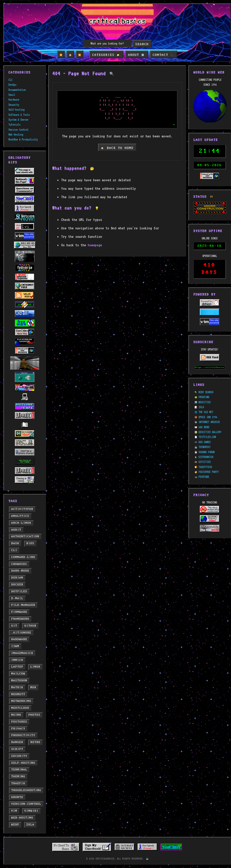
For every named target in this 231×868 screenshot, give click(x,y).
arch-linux (21, 523)
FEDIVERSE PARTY (209, 461)
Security (14, 105)
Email (12, 95)
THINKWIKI (205, 436)
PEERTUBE (204, 466)
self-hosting (23, 763)
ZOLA (201, 396)
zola (30, 825)
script (17, 749)
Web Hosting (16, 134)
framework (20, 619)
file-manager (23, 605)
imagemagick (22, 653)
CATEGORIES (107, 55)
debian (17, 578)
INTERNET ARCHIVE (209, 412)
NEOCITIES (205, 391)
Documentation (17, 90)
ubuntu (17, 797)
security (19, 756)
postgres (19, 722)
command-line (23, 557)
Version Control (18, 130)
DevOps (12, 85)
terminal (19, 770)
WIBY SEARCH (206, 381)
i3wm (15, 646)
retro (35, 742)
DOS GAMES (205, 431)
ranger (17, 742)
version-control (26, 804)
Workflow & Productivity (23, 139)
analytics (20, 516)
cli (14, 550)
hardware (19, 639)
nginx (16, 715)
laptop (17, 667)
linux (35, 667)
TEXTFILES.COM (207, 426)
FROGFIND (204, 387)
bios (30, 543)
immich (17, 660)
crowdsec (19, 564)
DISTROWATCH (206, 446)
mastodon (19, 681)
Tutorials (14, 124)
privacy (18, 729)
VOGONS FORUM (207, 441)
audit (16, 530)
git (14, 626)
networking (21, 701)
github (30, 626)
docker (17, 585)
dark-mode (20, 571)
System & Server (18, 120)
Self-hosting (16, 110)
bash (15, 543)
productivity (23, 735)
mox (33, 688)
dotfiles (19, 592)
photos (34, 715)
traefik (18, 783)
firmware (19, 612)
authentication (25, 537)
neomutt (18, 694)
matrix (17, 688)
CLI (10, 80)
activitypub (22, 509)
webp (15, 825)
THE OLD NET (206, 401)
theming (18, 777)
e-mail (17, 598)
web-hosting (22, 818)
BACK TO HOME (117, 148)
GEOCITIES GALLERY (210, 421)
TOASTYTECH (205, 456)
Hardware (14, 100)
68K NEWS (204, 416)
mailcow (18, 674)
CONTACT (162, 55)
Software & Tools (19, 115)
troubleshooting (26, 790)
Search (142, 44)
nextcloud (20, 708)
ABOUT (136, 55)
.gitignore (21, 633)
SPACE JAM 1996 (208, 406)
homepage (95, 245)
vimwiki (31, 811)
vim (14, 811)
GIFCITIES (205, 451)
